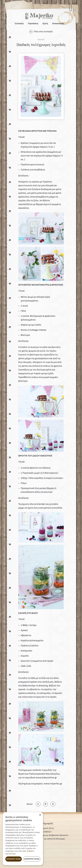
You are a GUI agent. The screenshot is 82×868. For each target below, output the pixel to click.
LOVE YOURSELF (44, 832)
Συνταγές (19, 24)
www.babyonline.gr (46, 778)
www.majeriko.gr (53, 784)
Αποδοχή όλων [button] (14, 859)
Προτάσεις (33, 24)
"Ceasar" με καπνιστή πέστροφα (50, 839)
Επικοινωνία (58, 24)
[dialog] (23, 839)
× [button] (40, 815)
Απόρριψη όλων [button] (32, 859)
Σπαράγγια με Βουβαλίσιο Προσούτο (52, 835)
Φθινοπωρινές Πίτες (45, 828)
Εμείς (45, 24)
